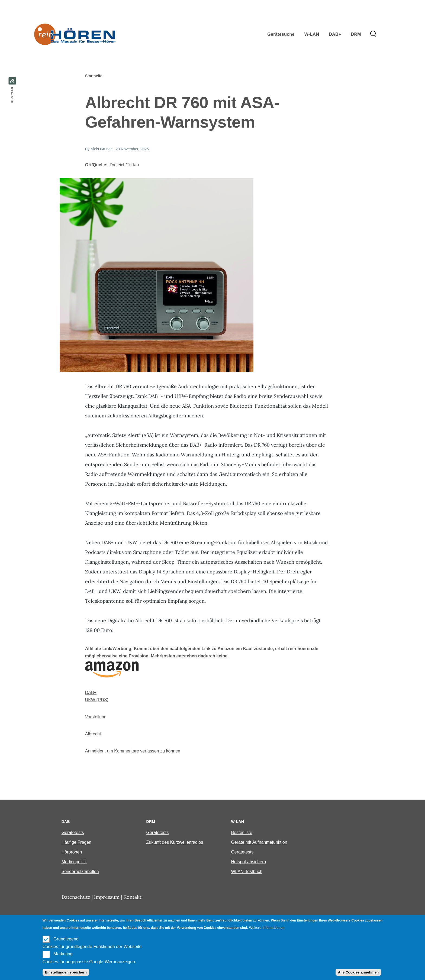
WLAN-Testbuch (247, 872)
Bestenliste (242, 833)
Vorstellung (96, 717)
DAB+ (91, 692)
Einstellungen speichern (66, 972)
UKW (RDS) (97, 700)
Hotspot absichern (248, 862)
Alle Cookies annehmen (358, 972)
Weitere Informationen (267, 928)
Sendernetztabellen (80, 872)
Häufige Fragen (76, 842)
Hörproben (72, 852)
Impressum (107, 897)
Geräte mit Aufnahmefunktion (259, 842)
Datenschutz (76, 897)
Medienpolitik (74, 862)
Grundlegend (66, 939)
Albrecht (93, 734)
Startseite (94, 76)
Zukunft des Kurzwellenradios (175, 842)
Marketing (63, 954)
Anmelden (95, 751)
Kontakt (132, 897)
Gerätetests (73, 833)
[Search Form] (373, 34)
